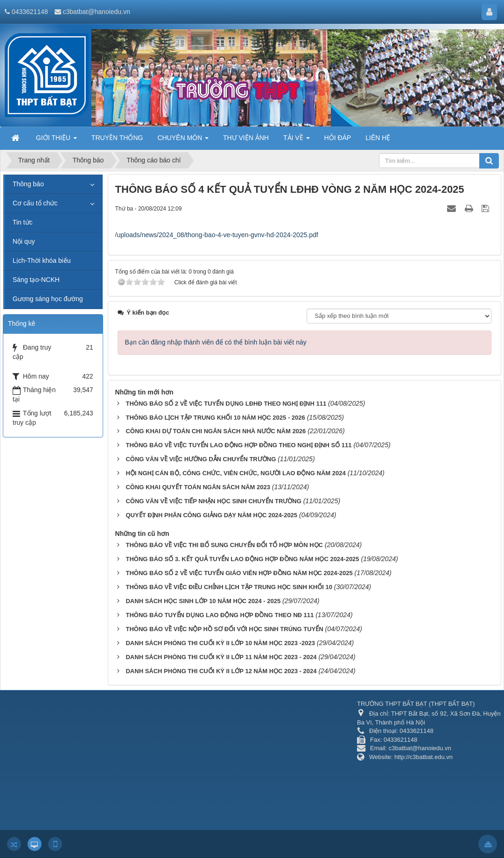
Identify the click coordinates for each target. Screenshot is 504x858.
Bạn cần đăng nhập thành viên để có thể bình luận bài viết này (216, 342)
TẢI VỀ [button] (297, 141)
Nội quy (24, 241)
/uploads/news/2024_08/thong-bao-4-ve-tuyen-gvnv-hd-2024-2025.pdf (217, 235)
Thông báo (28, 184)
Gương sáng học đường (48, 299)
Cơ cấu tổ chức (35, 203)
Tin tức (23, 222)
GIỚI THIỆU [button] (56, 141)
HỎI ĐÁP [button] (338, 138)
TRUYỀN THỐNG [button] (117, 138)
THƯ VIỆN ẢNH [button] (246, 138)
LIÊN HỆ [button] (378, 138)
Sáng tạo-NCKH (36, 280)
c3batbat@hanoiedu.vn (97, 12)
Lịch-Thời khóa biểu (42, 260)
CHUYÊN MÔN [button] (183, 141)
